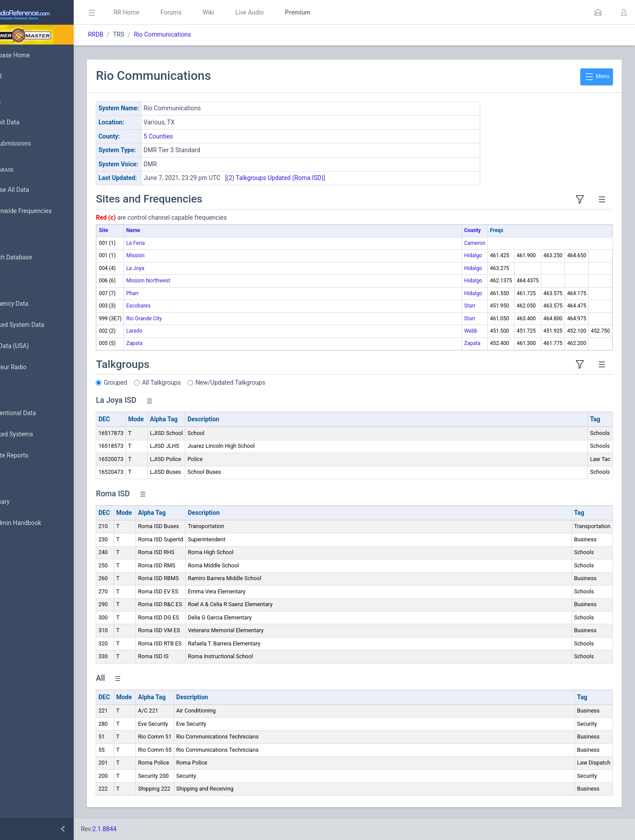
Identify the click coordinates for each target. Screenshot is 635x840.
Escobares (177, 306)
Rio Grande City (183, 319)
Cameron (474, 243)
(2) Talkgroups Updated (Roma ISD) (314, 178)
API (17, 544)
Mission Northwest (187, 281)
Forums (210, 12)
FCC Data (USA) (34, 346)
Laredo (174, 331)
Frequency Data (34, 304)
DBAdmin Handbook (40, 523)
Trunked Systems (36, 435)
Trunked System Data (42, 325)
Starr (469, 306)
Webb (471, 331)
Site (143, 230)
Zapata (174, 343)
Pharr (172, 293)
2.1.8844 (144, 829)
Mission (175, 255)
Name (172, 230)
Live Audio (289, 12)
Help (19, 566)
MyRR (20, 76)
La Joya (174, 268)
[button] (598, 12)
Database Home (34, 55)
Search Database (36, 257)
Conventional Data (37, 413)
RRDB (135, 34)
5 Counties (197, 136)
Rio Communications (202, 34)
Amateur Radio (33, 367)
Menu (597, 77)
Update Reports (34, 456)
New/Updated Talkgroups (269, 382)
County (472, 230)
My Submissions (35, 144)
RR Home (165, 12)
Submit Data (29, 123)
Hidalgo (473, 255)
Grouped (155, 382)
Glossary (24, 502)
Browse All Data (34, 190)
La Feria (175, 243)
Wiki (247, 12)
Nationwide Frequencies (45, 211)
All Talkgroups (201, 382)
